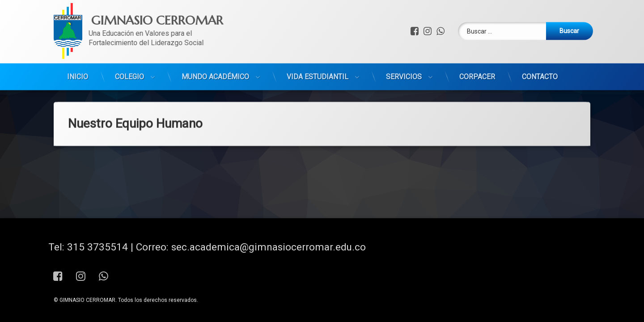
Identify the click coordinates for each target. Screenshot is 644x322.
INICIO (78, 61)
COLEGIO (129, 61)
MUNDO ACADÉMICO (215, 61)
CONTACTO (540, 61)
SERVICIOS (404, 61)
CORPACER (477, 61)
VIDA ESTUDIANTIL (318, 61)
